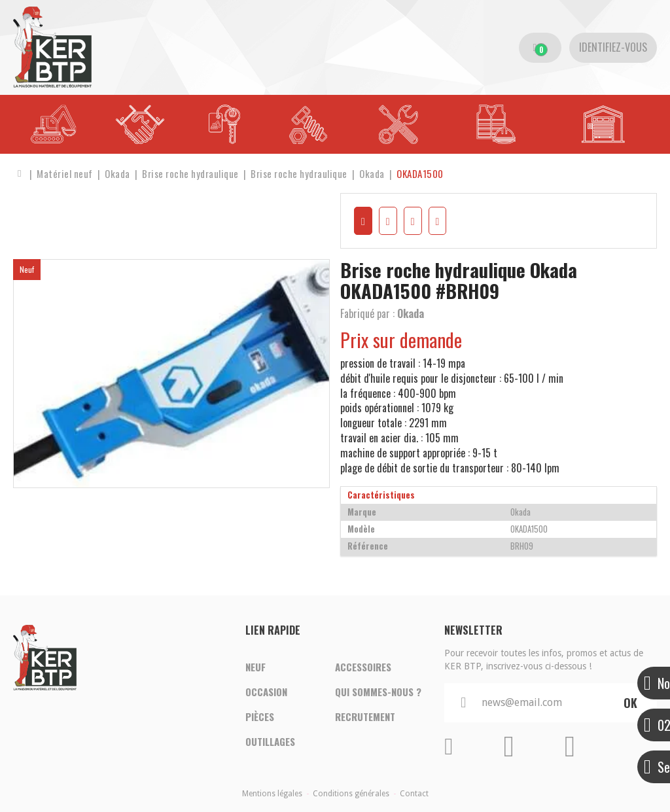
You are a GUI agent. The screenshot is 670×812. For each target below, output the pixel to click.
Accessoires (363, 667)
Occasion (266, 692)
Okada (411, 313)
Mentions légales (272, 794)
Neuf (256, 667)
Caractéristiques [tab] (381, 495)
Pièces (260, 716)
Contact (414, 794)
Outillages (270, 741)
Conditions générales (351, 794)
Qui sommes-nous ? (378, 692)
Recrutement (365, 716)
